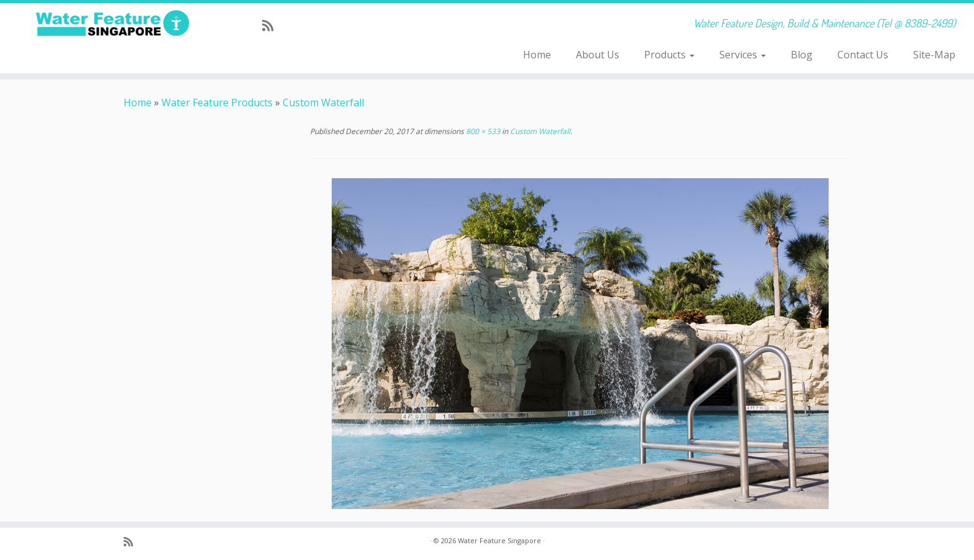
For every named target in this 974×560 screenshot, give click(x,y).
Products (669, 55)
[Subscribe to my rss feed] (272, 25)
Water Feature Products (217, 102)
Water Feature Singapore (499, 540)
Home (537, 55)
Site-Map (934, 55)
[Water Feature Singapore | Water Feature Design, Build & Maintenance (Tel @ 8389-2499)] (112, 23)
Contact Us (863, 55)
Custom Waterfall (323, 102)
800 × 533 (482, 131)
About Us (598, 55)
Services (743, 55)
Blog (802, 55)
